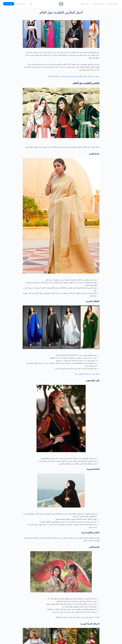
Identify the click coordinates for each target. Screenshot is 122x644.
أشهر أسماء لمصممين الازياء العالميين (78, 566)
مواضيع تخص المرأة (98, 4)
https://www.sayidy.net (89, 584)
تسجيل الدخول (21, 4)
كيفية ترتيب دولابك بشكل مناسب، (78, 471)
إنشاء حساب (9, 4)
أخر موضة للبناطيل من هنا (83, 340)
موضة (92, 613)
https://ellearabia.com (89, 581)
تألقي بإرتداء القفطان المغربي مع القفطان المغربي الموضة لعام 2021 (75, 604)
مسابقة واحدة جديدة (112, 4)
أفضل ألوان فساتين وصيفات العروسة (85, 599)
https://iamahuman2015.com (87, 578)
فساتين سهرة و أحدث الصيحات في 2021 (84, 602)
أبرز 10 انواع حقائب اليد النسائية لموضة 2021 (82, 596)
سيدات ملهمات (85, 4)
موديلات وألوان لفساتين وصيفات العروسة (75, 76)
